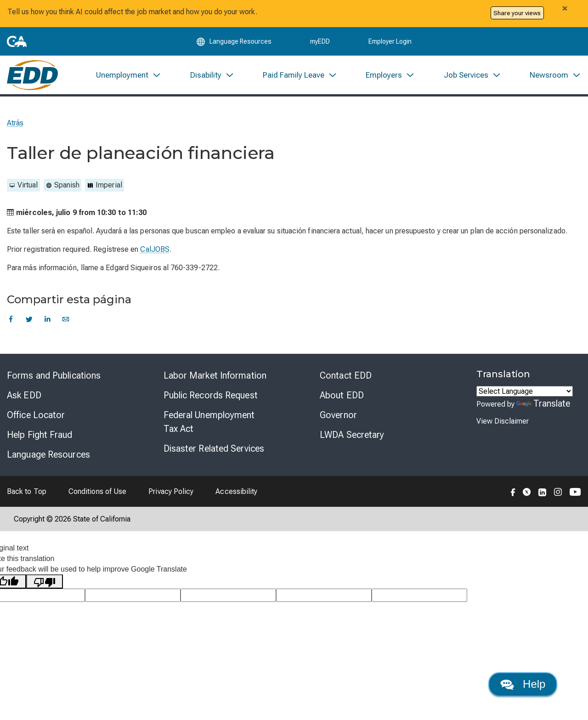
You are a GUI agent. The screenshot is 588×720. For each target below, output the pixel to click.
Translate (543, 405)
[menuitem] (129, 77)
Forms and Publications (54, 377)
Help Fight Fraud (40, 437)
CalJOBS (155, 251)
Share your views (517, 13)
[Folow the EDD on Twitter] (527, 493)
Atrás (15, 125)
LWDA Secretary (352, 437)
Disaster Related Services (214, 450)
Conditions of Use (97, 493)
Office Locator (36, 417)
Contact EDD (346, 377)
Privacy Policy (171, 493)
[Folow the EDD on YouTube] (575, 493)
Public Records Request (211, 397)
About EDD (342, 397)
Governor (338, 417)
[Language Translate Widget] (525, 393)
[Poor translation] (45, 583)
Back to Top (27, 493)
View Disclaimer (503, 423)
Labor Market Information (215, 377)
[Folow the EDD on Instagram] (558, 493)
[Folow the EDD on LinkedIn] (543, 493)
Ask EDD (24, 397)
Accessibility (236, 493)
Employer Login (390, 42)
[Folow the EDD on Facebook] (513, 493)
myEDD (320, 42)
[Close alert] (565, 8)
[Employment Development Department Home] (32, 77)
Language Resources (48, 456)
